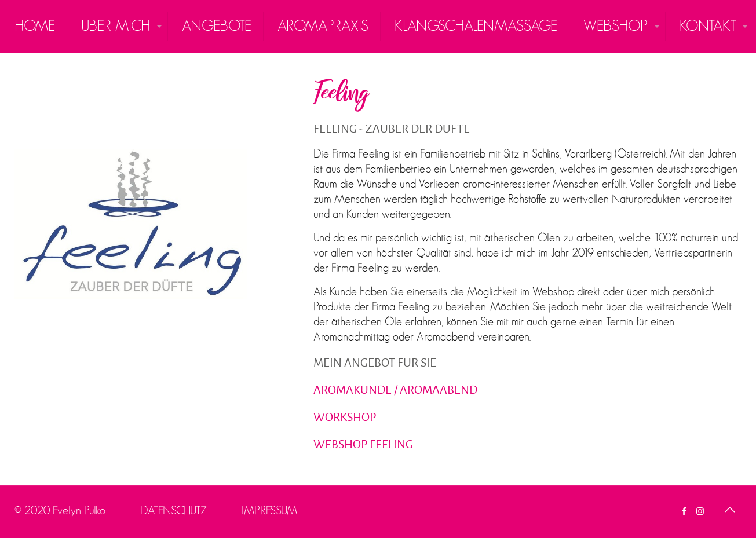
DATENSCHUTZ (174, 510)
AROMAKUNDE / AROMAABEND (395, 390)
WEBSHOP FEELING (363, 444)
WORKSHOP (345, 417)
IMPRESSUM (269, 510)
